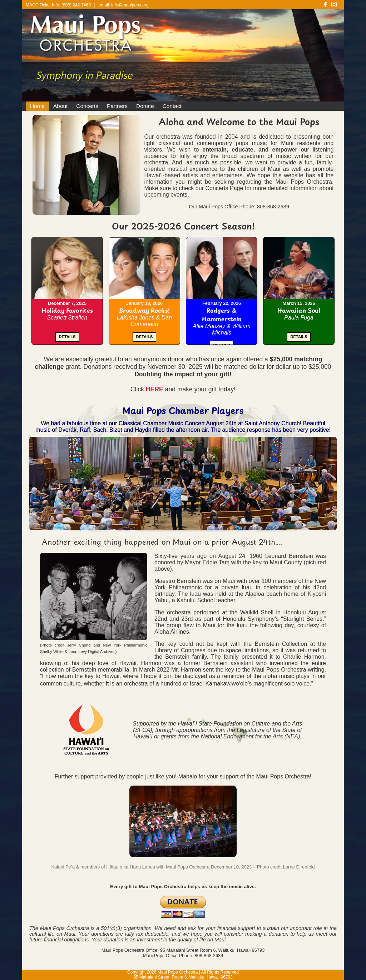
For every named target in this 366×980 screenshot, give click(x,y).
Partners (117, 106)
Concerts (87, 106)
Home (37, 106)
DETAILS (67, 337)
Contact (172, 106)
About (60, 106)
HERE (155, 389)
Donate (145, 106)
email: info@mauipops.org (124, 5)
